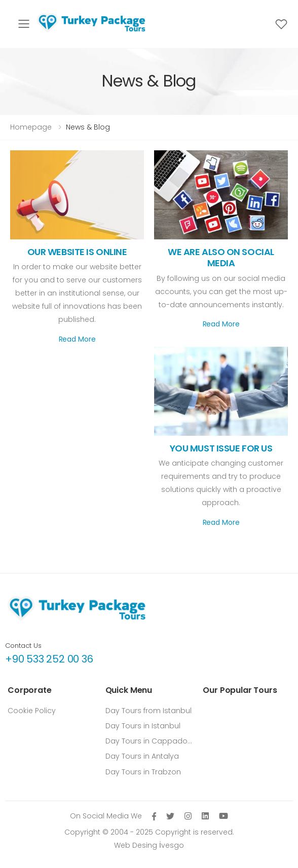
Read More (77, 339)
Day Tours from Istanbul (148, 711)
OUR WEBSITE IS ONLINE (77, 252)
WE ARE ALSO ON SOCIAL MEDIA (221, 258)
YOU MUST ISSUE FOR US (221, 448)
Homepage (31, 127)
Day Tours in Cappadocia (149, 741)
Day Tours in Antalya (142, 756)
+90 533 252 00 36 (49, 659)
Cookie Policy (32, 711)
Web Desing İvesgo (149, 845)
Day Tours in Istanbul (143, 726)
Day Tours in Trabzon (143, 772)
